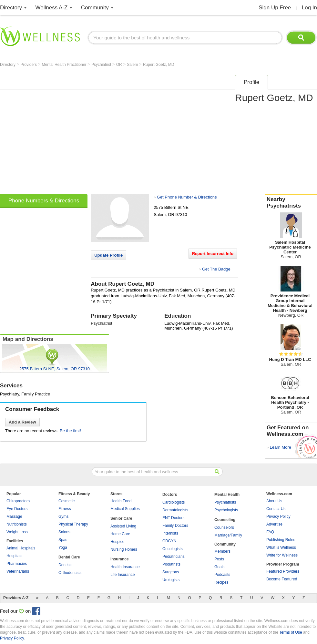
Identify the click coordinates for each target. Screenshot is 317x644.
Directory (11, 8)
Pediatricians (174, 557)
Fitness (65, 509)
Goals (219, 567)
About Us (274, 501)
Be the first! (70, 431)
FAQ (270, 532)
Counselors (224, 527)
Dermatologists (175, 510)
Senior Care (121, 518)
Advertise (274, 524)
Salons (64, 532)
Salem (133, 65)
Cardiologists (174, 502)
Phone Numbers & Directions (44, 201)
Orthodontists (70, 573)
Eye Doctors (17, 509)
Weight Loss (17, 532)
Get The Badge (216, 269)
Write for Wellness (282, 555)
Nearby (291, 203)
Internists (170, 533)
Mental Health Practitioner (65, 65)
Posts (219, 559)
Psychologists (226, 510)
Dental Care (69, 557)
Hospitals (14, 556)
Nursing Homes (124, 549)
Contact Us (276, 509)
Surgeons (171, 572)
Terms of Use (291, 632)
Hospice (117, 542)
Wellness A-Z (52, 8)
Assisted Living (123, 526)
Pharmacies (17, 564)
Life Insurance (123, 575)
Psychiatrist (102, 65)
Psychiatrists (225, 502)
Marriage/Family (228, 535)
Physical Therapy (73, 524)
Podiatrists (171, 564)
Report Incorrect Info (213, 254)
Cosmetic (66, 501)
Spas (63, 540)
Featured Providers (283, 571)
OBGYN (169, 541)
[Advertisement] (61, 132)
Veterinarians (18, 571)
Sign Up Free (275, 8)
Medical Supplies (125, 509)
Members (222, 551)
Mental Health (227, 495)
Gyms (63, 516)
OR (120, 65)
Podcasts (222, 575)
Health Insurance (125, 567)
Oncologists (173, 549)
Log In (309, 8)
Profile (251, 82)
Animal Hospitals (21, 548)
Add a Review (22, 422)
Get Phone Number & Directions (187, 197)
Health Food (121, 501)
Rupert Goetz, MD (159, 65)
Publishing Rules (281, 540)
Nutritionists (17, 524)
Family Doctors (175, 526)
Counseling (225, 520)
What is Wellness (281, 547)
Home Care (120, 534)
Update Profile (108, 255)
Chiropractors (18, 501)
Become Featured (282, 579)
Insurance (120, 559)
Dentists (65, 565)
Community (95, 8)
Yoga (63, 547)
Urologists (171, 580)
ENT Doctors (173, 518)
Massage (14, 516)
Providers (29, 65)
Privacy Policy (278, 516)
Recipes (221, 582)
